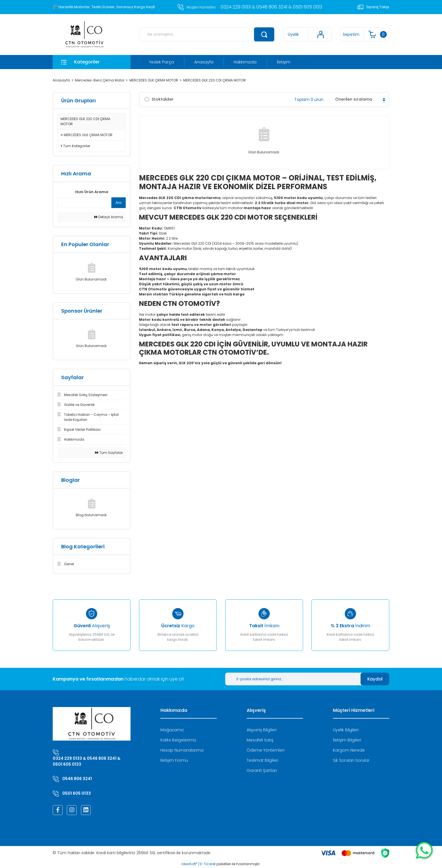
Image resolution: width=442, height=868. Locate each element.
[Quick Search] (82, 203)
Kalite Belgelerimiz (178, 740)
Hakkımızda (245, 62)
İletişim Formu (174, 760)
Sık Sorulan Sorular (351, 760)
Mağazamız (172, 730)
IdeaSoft (189, 864)
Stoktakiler (163, 99)
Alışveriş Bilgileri (262, 730)
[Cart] (365, 34)
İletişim (284, 62)
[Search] (207, 34)
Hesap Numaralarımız (182, 750)
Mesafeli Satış (260, 740)
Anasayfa (204, 62)
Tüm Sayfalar (109, 453)
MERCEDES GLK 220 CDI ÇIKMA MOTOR (215, 80)
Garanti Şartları (262, 770)
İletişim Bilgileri (347, 740)
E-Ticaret (208, 864)
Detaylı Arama (109, 217)
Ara (119, 203)
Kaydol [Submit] (375, 679)
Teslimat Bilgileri (262, 760)
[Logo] (84, 35)
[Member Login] (307, 34)
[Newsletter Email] (293, 679)
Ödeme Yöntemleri (266, 750)
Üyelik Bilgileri (346, 730)
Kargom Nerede (349, 750)
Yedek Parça (162, 62)
